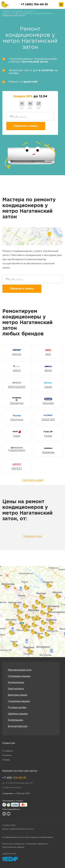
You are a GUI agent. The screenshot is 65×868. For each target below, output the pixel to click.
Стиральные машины (19, 676)
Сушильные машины (19, 701)
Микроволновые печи (20, 670)
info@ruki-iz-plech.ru (12, 788)
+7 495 (14, 778)
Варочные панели (18, 695)
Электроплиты (16, 689)
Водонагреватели (18, 726)
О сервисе (8, 751)
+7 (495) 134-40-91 (34, 5)
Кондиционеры (16, 682)
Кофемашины (15, 720)
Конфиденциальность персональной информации (28, 837)
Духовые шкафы (17, 708)
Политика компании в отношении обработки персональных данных (25, 846)
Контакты (7, 755)
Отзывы (6, 760)
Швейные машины (18, 714)
